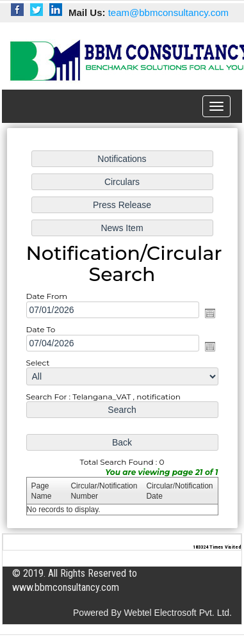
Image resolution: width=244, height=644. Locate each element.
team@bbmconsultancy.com (168, 12)
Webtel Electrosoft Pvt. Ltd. (178, 613)
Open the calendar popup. (209, 313)
